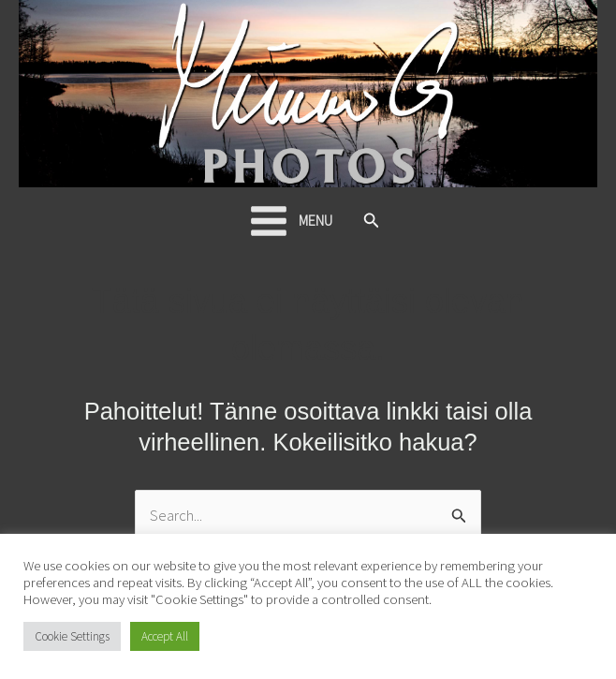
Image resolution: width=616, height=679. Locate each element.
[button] (372, 221)
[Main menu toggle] (290, 221)
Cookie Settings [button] (72, 636)
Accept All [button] (165, 636)
